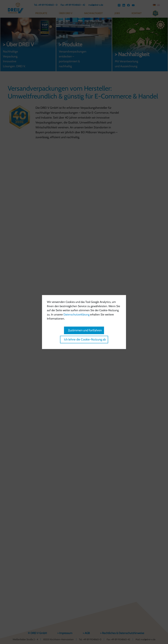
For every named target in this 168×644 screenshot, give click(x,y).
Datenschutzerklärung (76, 314)
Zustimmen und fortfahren (85, 330)
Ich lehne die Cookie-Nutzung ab (85, 339)
